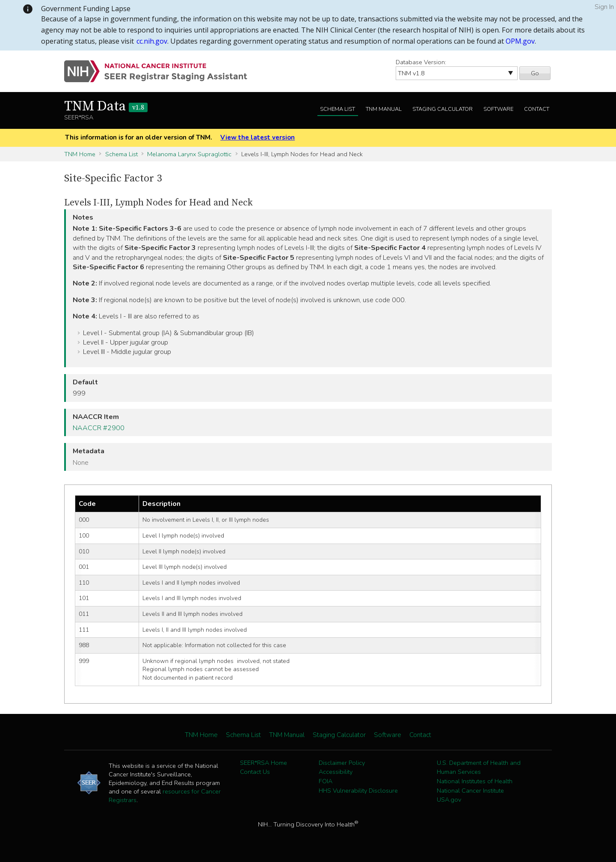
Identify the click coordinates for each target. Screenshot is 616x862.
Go (535, 73)
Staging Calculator (443, 109)
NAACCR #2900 (99, 428)
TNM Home (80, 154)
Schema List (338, 109)
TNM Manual (384, 109)
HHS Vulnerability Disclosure (358, 791)
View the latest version (258, 137)
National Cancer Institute (470, 791)
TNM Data (106, 107)
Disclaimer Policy (342, 763)
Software (498, 109)
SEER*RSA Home (264, 763)
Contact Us (255, 772)
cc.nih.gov (152, 41)
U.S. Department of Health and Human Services (479, 767)
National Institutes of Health (475, 781)
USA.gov (449, 800)
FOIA (326, 781)
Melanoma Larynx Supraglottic (189, 154)
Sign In (604, 7)
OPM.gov (520, 41)
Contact (537, 109)
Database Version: (421, 62)
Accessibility (336, 772)
